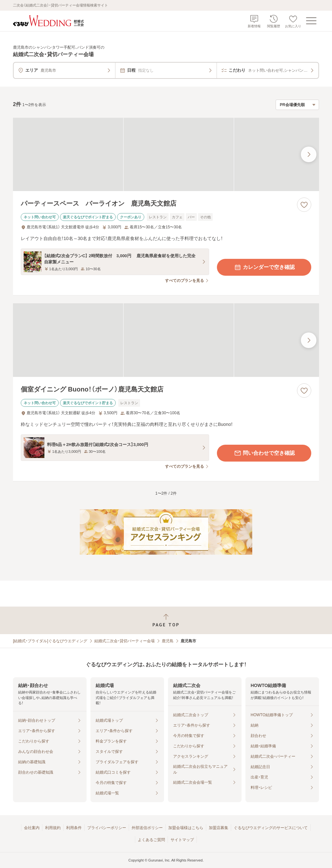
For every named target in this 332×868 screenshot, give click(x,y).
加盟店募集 (219, 828)
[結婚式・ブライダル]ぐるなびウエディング (50, 641)
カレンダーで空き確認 (264, 267)
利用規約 (53, 828)
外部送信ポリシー (147, 828)
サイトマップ (182, 840)
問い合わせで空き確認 (264, 453)
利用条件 (74, 828)
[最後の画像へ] (309, 154)
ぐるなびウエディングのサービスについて (271, 828)
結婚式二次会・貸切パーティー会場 (124, 641)
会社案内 (32, 828)
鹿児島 (168, 641)
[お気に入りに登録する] (304, 205)
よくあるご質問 (151, 840)
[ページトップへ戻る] (166, 620)
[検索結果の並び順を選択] (297, 105)
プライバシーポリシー (107, 828)
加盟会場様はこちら (186, 828)
